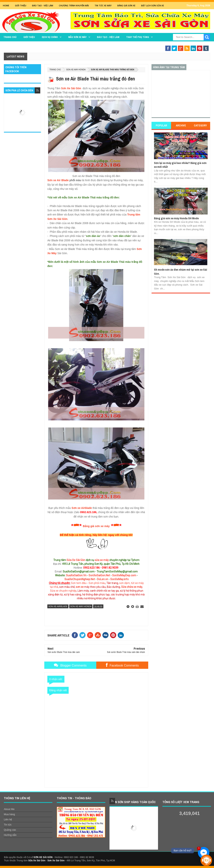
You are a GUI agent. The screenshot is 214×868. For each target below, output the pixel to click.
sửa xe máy (102, 560)
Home (6, 5)
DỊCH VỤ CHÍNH (50, 37)
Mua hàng (9, 814)
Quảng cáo (10, 830)
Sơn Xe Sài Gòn (71, 88)
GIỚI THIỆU (21, 5)
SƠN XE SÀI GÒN (43, 857)
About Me (9, 809)
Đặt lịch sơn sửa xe (153, 5)
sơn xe (80, 587)
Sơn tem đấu (79, 583)
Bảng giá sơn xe (126, 5)
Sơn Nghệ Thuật (169, 45)
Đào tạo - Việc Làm (43, 5)
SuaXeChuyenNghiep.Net (80, 579)
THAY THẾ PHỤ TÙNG (138, 37)
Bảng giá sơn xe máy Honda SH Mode (176, 218)
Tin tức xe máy (103, 5)
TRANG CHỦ (10, 37)
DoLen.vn (103, 579)
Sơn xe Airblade (82, 508)
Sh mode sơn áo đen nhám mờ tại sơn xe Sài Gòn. (181, 271)
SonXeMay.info (119, 579)
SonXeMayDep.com (124, 575)
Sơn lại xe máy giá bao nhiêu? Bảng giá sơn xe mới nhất (180, 165)
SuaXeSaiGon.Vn (76, 575)
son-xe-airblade (58, 606)
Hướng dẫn (10, 835)
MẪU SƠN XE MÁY (77, 37)
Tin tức (8, 825)
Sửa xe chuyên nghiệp (63, 591)
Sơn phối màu (97, 583)
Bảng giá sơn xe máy (96, 526)
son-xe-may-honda (76, 70)
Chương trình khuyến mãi (74, 5)
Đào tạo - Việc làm (108, 37)
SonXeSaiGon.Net (99, 575)
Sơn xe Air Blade (58, 180)
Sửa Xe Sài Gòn (76, 560)
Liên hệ (8, 819)
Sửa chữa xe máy (132, 587)
